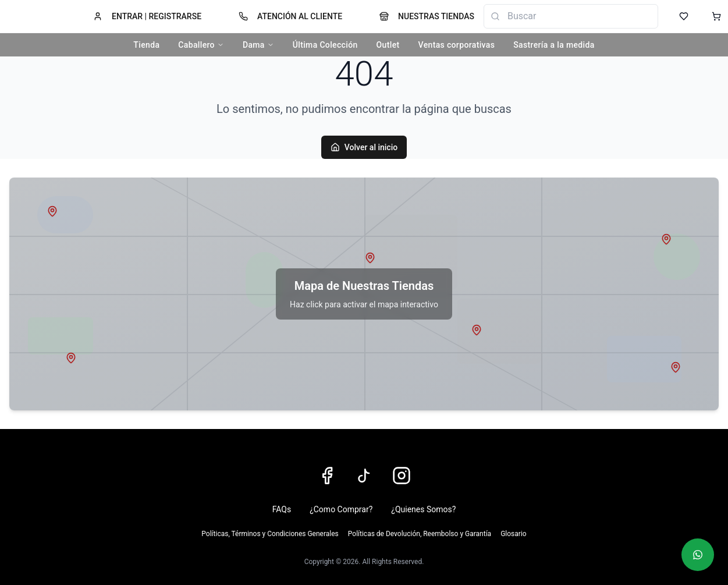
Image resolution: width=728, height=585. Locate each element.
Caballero (201, 45)
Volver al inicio (364, 147)
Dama (258, 45)
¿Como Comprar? (341, 509)
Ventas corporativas (457, 45)
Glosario (513, 534)
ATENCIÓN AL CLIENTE (290, 16)
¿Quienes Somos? (423, 509)
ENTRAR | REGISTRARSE (147, 16)
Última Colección (325, 45)
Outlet (388, 45)
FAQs (282, 509)
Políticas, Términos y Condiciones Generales (270, 534)
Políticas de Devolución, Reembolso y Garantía (420, 534)
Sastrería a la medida (554, 45)
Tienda (146, 45)
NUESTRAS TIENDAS (427, 16)
